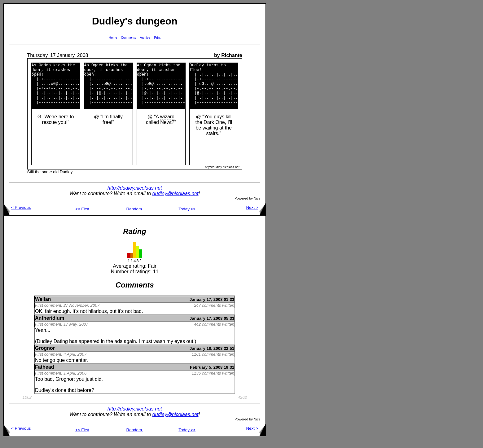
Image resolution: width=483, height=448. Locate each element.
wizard (167, 125)
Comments (129, 38)
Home (113, 38)
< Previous (17, 216)
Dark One (214, 131)
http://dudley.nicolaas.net (135, 196)
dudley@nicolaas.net (176, 202)
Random (135, 217)
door (36, 71)
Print (157, 38)
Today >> (187, 217)
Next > (256, 216)
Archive (145, 38)
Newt (166, 131)
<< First (82, 217)
